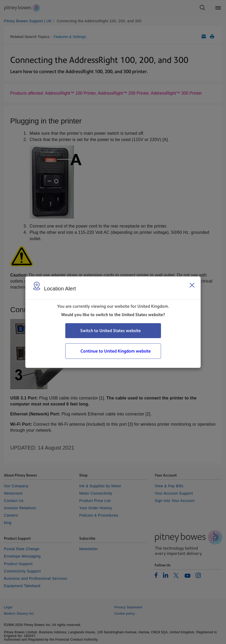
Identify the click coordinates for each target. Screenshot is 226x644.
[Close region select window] (192, 285)
